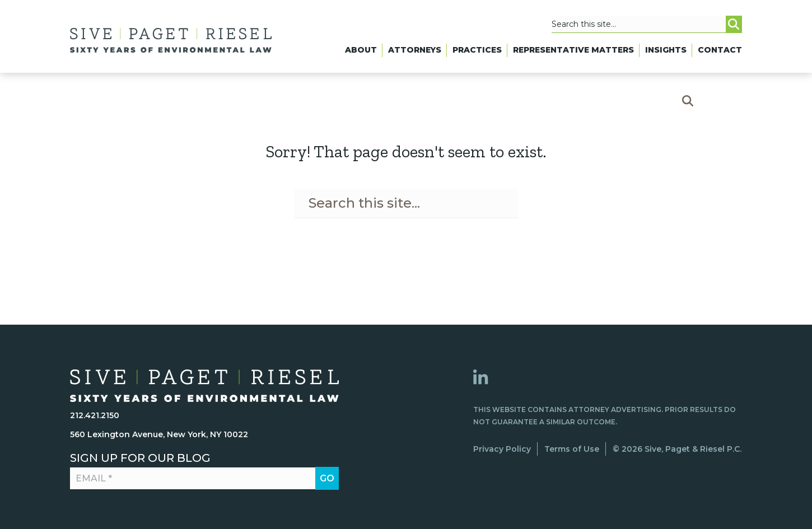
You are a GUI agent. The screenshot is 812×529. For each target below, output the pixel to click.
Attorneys (415, 50)
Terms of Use (572, 449)
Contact (720, 50)
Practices (477, 50)
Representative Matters (573, 50)
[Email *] (198, 479)
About (361, 50)
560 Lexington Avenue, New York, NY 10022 (159, 434)
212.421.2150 (95, 415)
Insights (666, 50)
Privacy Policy (502, 449)
